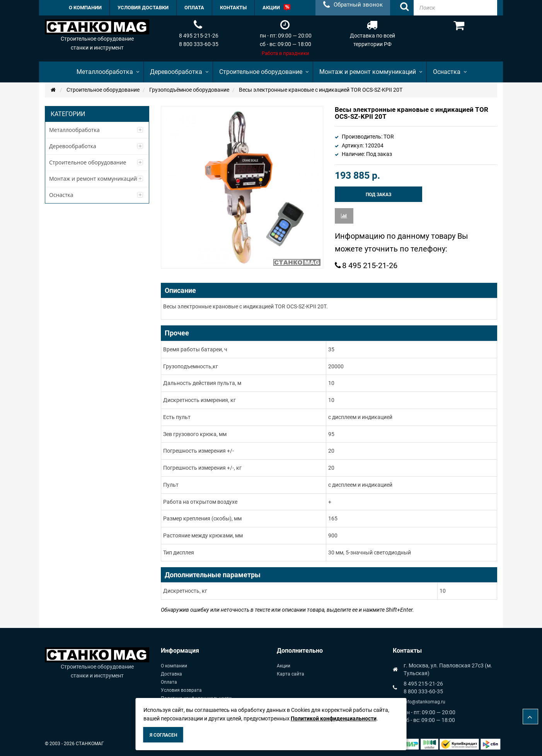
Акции (284, 666)
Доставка (171, 674)
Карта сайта (291, 674)
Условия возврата (181, 690)
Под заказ (378, 195)
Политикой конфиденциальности (334, 718)
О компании (174, 666)
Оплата (169, 682)
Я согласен (163, 735)
